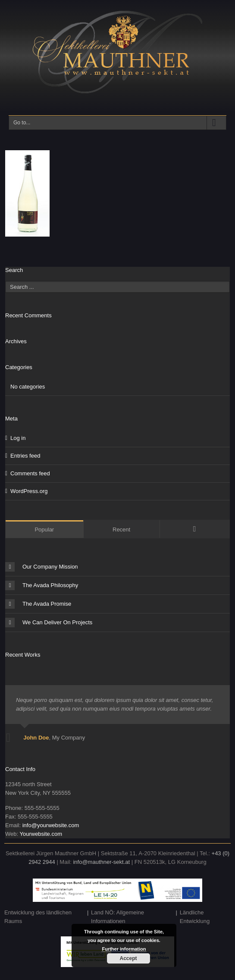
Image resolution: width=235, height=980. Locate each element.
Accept (128, 958)
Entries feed (25, 456)
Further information (124, 949)
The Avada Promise (38, 604)
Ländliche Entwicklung (195, 917)
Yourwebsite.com (41, 834)
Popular (44, 530)
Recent (121, 530)
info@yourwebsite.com (51, 825)
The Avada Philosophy (42, 585)
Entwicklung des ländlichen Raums (38, 917)
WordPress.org (29, 491)
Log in (18, 438)
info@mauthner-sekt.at (101, 862)
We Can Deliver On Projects (49, 623)
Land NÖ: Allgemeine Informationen (117, 917)
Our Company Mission (42, 567)
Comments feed (30, 473)
